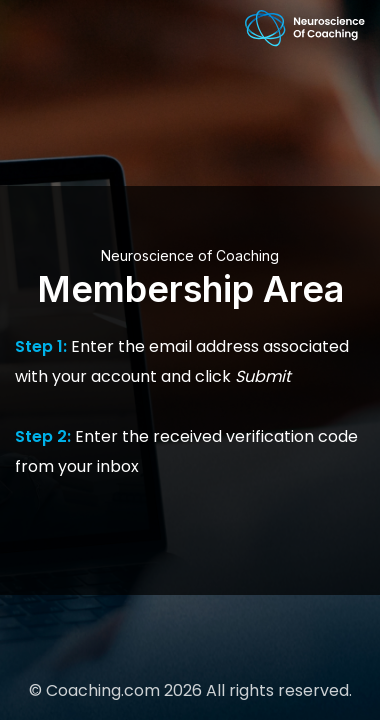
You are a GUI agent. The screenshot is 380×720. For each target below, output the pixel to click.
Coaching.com (103, 690)
